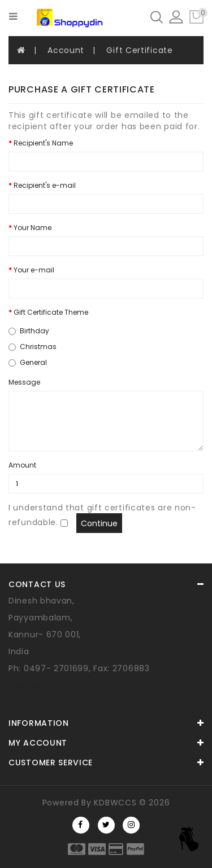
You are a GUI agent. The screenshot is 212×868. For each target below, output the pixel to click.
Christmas (33, 347)
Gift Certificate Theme (51, 312)
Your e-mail (34, 270)
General (28, 362)
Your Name (33, 228)
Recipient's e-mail (45, 185)
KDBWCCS (115, 803)
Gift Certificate (139, 50)
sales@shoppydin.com (57, 685)
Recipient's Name (43, 143)
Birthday (29, 331)
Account (66, 50)
